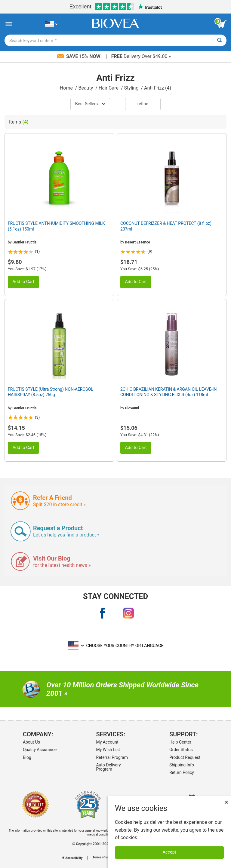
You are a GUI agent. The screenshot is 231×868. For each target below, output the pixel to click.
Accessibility (72, 858)
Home (67, 88)
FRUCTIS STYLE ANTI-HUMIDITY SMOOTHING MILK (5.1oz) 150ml (56, 226)
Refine (143, 104)
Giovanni (132, 408)
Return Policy (182, 772)
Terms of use (102, 857)
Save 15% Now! (80, 56)
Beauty (86, 88)
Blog (27, 757)
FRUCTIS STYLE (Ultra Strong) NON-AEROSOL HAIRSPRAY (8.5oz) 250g (51, 392)
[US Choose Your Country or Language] (51, 24)
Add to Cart (23, 282)
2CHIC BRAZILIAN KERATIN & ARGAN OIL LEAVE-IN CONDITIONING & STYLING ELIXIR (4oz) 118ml (168, 392)
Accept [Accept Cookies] (169, 852)
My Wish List (108, 750)
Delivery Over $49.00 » (141, 56)
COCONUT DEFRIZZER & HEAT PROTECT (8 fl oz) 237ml (166, 226)
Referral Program (112, 757)
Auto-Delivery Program (108, 767)
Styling (132, 88)
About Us (31, 742)
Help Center (180, 742)
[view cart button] (222, 24)
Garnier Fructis (24, 242)
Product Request (185, 757)
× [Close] (226, 802)
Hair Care (109, 88)
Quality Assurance (40, 750)
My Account (107, 742)
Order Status (181, 750)
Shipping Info (182, 765)
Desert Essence (137, 242)
